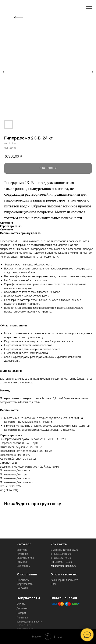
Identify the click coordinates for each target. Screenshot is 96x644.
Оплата (21, 604)
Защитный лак (25, 558)
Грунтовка (23, 554)
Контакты (22, 588)
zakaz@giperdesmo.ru (63, 566)
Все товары (24, 566)
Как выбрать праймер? (64, 580)
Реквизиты (23, 580)
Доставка (22, 608)
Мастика (22, 550)
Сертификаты (25, 584)
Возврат (22, 613)
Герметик (22, 562)
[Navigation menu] (89, 7)
